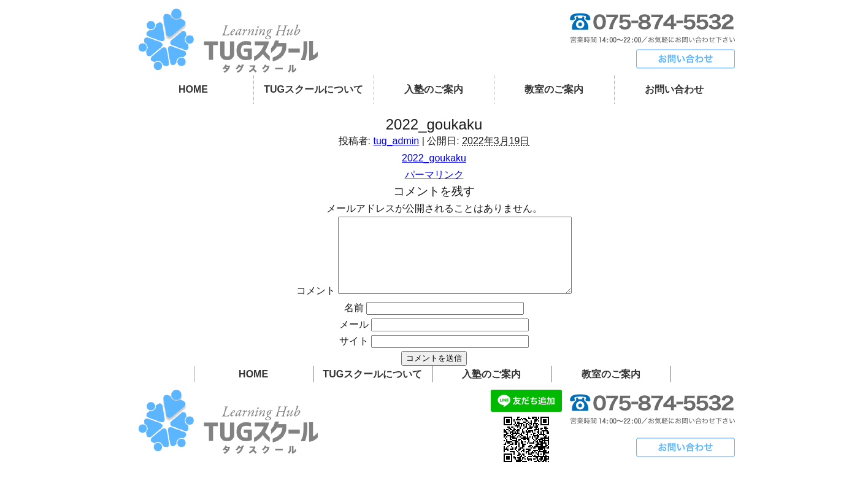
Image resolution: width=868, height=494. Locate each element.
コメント (302, 305)
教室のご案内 (554, 89)
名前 (354, 322)
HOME (193, 89)
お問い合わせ (674, 89)
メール (354, 339)
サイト (354, 356)
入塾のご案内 (434, 89)
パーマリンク (434, 175)
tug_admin (396, 141)
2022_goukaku (434, 158)
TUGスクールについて (313, 89)
